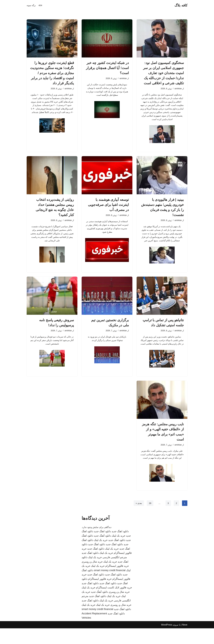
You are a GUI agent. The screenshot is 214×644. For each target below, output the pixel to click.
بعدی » (138, 519)
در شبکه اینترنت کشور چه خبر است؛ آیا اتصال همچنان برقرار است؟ (107, 68)
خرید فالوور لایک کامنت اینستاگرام (114, 603)
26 (150, 519)
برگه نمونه (31, 5)
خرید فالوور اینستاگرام (117, 582)
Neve (185, 640)
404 (41, 5)
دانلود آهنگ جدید (102, 551)
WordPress (167, 640)
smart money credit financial (110, 586)
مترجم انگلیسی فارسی (115, 573)
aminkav (178, 89)
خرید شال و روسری (92, 577)
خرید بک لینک (118, 551)
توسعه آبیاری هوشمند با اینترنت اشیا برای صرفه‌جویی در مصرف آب (108, 208)
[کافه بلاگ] (181, 5)
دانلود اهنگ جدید (120, 547)
